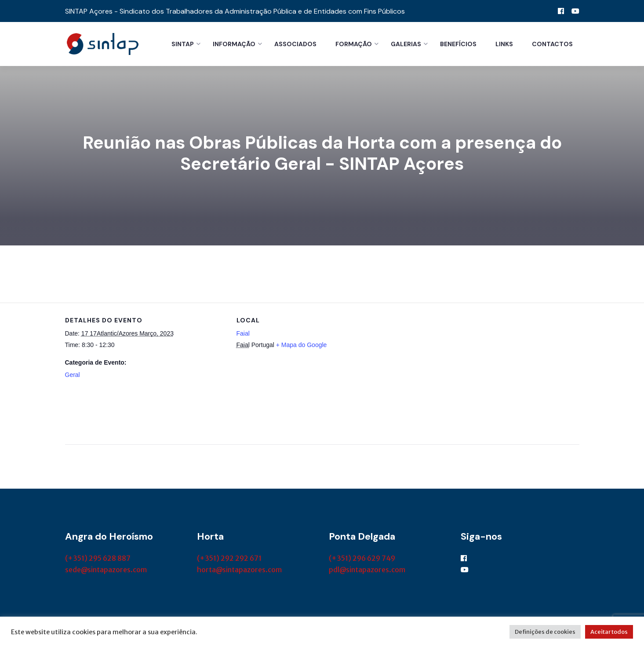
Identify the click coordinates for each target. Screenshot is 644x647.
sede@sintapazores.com (106, 570)
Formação (354, 44)
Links (504, 44)
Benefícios (458, 44)
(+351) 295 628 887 (98, 558)
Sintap (183, 44)
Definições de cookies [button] (545, 632)
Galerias (406, 44)
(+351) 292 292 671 (229, 558)
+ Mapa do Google (302, 345)
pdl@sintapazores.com (367, 570)
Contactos (552, 44)
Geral (73, 375)
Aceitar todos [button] (609, 632)
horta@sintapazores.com (239, 570)
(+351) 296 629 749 (362, 558)
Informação (234, 44)
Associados (295, 44)
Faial (243, 333)
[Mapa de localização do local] (454, 364)
